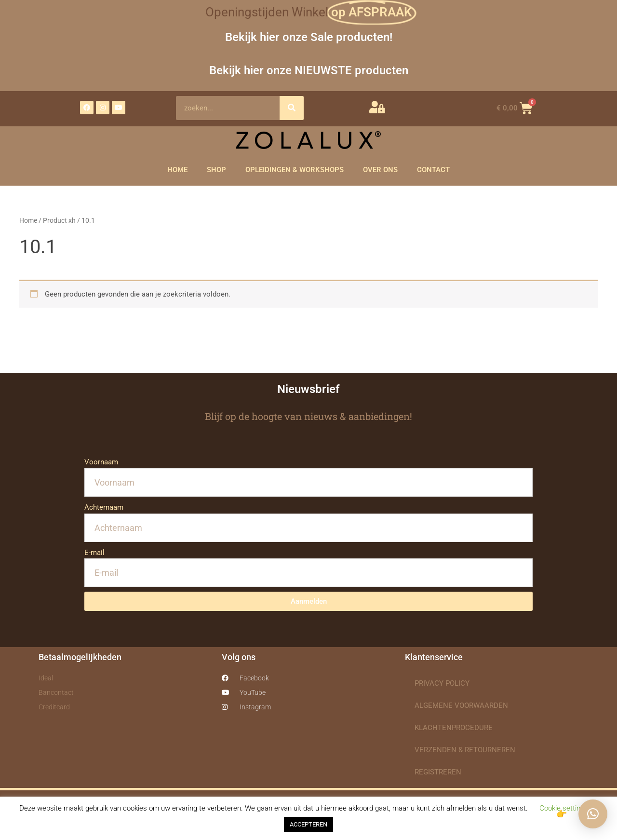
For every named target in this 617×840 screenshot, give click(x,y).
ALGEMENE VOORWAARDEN (461, 705)
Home (28, 220)
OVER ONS (380, 170)
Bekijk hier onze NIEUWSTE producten (309, 70)
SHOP (216, 170)
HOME (177, 170)
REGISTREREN (438, 772)
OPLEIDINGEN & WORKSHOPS (295, 170)
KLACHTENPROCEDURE (454, 728)
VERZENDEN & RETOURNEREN (465, 750)
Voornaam (101, 462)
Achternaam (104, 507)
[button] (593, 814)
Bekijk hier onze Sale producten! (309, 37)
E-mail (94, 553)
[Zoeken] (292, 108)
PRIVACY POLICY (442, 683)
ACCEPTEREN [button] (308, 824)
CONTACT (433, 170)
